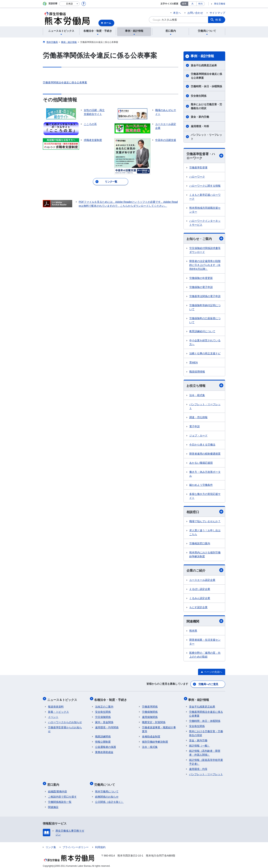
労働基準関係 (150, 706)
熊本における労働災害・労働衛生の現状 (206, 106)
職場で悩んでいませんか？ (205, 522)
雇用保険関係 (150, 716)
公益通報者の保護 (106, 746)
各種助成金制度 (151, 735)
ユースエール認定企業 (202, 581)
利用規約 (100, 844)
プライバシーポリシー (76, 844)
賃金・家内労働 (200, 117)
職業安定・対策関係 (154, 721)
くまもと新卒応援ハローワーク (205, 197)
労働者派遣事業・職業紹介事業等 (159, 728)
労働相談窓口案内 (200, 544)
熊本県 (193, 632)
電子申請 (194, 427)
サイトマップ (217, 13)
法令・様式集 (197, 396)
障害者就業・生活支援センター (205, 643)
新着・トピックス (58, 711)
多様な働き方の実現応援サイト (205, 496)
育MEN (193, 363)
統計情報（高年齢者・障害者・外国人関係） (205, 752)
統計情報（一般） (200, 745)
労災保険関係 (103, 716)
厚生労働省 (220, 4)
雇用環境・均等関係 (107, 726)
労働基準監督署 (198, 168)
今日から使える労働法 (202, 445)
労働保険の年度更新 (201, 279)
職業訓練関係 (103, 735)
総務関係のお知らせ (107, 794)
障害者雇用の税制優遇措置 (205, 454)
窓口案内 (54, 782)
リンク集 (51, 844)
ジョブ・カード (198, 436)
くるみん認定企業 (200, 599)
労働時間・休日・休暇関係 (206, 86)
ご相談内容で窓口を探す (62, 794)
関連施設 (53, 804)
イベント (53, 716)
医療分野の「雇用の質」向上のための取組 (205, 656)
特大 (201, 4)
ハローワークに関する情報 (205, 186)
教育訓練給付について (202, 332)
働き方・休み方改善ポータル (205, 474)
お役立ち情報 (205, 386)
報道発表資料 (56, 706)
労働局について (106, 782)
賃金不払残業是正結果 (204, 65)
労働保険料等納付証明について (205, 308)
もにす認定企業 (198, 608)
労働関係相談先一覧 (60, 799)
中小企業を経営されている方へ (205, 343)
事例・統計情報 (202, 56)
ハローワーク (197, 177)
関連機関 (205, 622)
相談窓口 (205, 512)
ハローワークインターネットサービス (205, 223)
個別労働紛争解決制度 (155, 741)
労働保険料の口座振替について (205, 321)
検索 (218, 20)
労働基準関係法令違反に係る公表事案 (65, 82)
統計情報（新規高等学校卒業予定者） (206, 761)
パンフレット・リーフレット (206, 137)
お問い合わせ (195, 13)
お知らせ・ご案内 (205, 239)
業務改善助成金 (104, 751)
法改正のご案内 (104, 706)
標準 (184, 4)
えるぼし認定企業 (200, 590)
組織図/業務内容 (58, 789)
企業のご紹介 (205, 571)
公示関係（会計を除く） (109, 799)
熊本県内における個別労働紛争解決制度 (205, 555)
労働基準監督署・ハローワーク (205, 156)
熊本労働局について (107, 789)
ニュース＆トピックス (63, 699)
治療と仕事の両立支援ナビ (205, 354)
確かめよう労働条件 (201, 485)
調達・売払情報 (198, 418)
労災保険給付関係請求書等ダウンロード (205, 251)
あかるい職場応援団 (201, 463)
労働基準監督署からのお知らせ (65, 728)
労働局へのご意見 (208, 685)
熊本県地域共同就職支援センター (205, 210)
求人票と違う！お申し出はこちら (205, 533)
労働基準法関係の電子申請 (205, 297)
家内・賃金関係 (104, 721)
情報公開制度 (103, 741)
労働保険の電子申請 (201, 288)
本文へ (177, 13)
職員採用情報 (197, 372)
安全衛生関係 (199, 96)
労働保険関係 (150, 711)
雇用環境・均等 (200, 126)
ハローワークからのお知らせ (65, 721)
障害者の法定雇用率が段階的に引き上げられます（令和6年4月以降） (205, 266)
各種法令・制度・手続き (111, 699)
